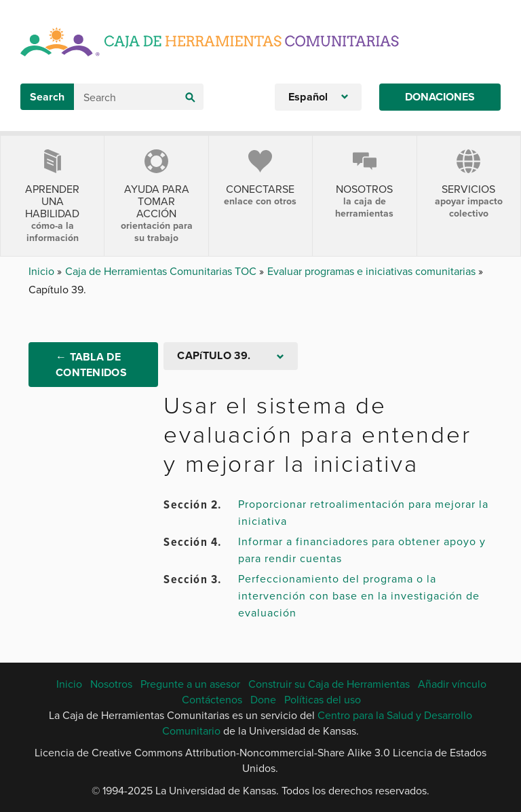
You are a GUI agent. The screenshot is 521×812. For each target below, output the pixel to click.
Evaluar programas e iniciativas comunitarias (373, 271)
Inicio (43, 271)
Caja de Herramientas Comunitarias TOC (162, 271)
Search (47, 97)
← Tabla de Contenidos (91, 365)
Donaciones (440, 97)
